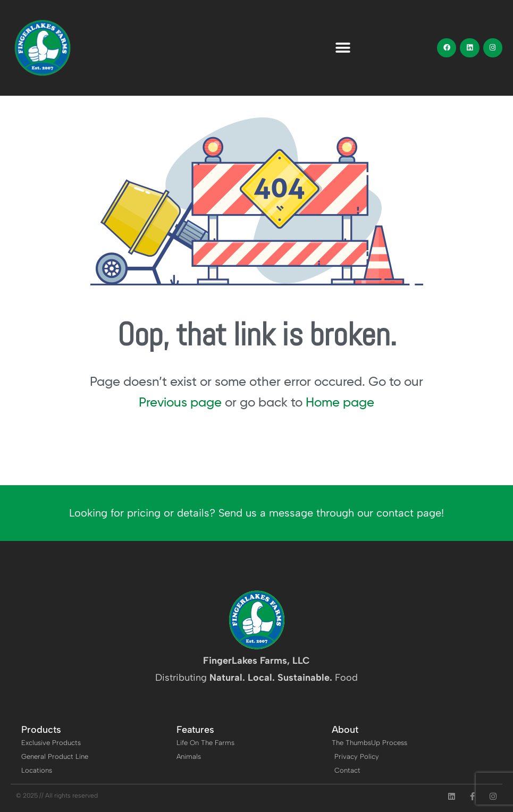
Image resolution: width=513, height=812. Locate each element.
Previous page (180, 402)
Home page (340, 402)
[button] (343, 48)
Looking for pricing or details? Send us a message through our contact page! (256, 513)
